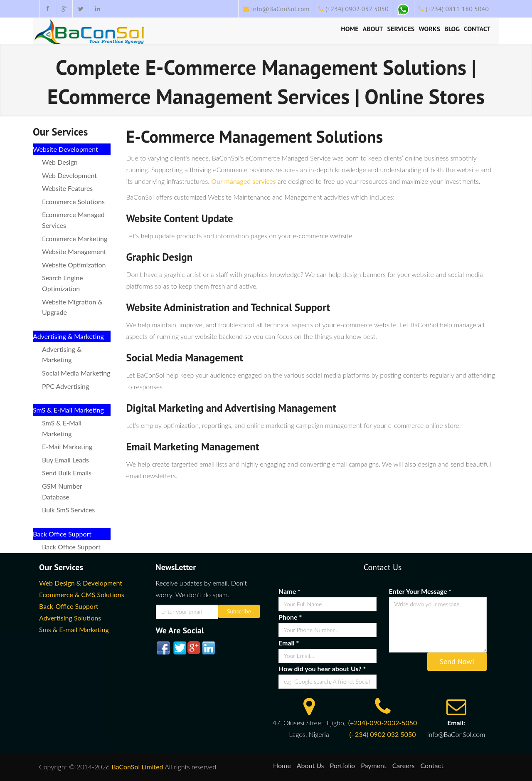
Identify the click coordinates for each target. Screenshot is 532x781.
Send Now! (457, 661)
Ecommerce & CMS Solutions (82, 594)
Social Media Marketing (76, 373)
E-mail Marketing (67, 446)
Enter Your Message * (420, 591)
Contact (477, 30)
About (373, 30)
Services (401, 30)
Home (350, 30)
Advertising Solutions (70, 618)
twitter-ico (178, 648)
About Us (310, 765)
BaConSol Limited (137, 767)
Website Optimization (74, 265)
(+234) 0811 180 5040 (457, 9)
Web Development (69, 175)
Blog (452, 30)
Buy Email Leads (65, 460)
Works (429, 30)
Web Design (60, 162)
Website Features (67, 188)
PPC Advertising (65, 386)
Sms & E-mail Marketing (74, 629)
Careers (404, 765)
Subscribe (239, 611)
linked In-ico (208, 648)
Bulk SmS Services (68, 510)
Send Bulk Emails (67, 473)
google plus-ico (193, 648)
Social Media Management (185, 358)
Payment (374, 765)
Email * (289, 643)
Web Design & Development (81, 583)
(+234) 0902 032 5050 (357, 9)
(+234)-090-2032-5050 (383, 723)
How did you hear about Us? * (322, 669)
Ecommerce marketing (75, 239)
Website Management (74, 251)
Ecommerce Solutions (73, 201)
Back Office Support (71, 547)
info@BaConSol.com (280, 9)
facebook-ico (163, 648)
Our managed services (243, 181)
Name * (289, 591)
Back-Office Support (69, 606)
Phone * (290, 617)
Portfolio (343, 765)
